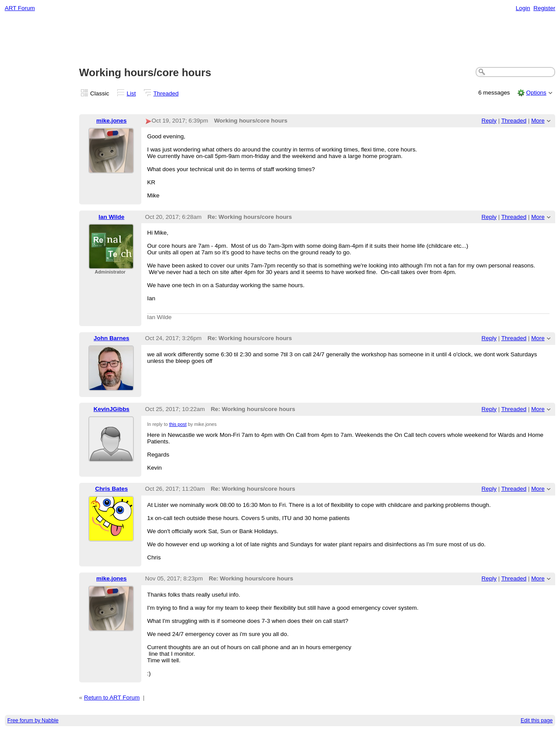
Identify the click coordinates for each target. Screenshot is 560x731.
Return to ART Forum (112, 698)
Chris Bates (111, 489)
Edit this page (537, 720)
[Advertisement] (280, 40)
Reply (489, 121)
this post (178, 424)
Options (536, 93)
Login (523, 8)
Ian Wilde (111, 217)
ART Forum (20, 8)
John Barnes (111, 338)
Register (544, 8)
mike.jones (111, 121)
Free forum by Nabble (33, 720)
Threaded (166, 93)
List (131, 93)
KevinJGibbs (112, 409)
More (538, 121)
